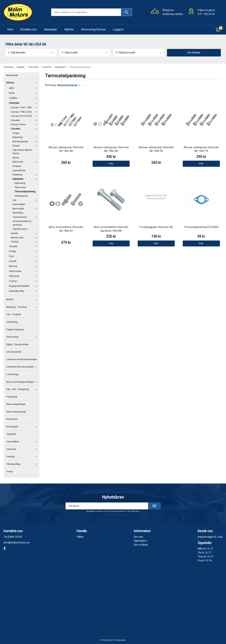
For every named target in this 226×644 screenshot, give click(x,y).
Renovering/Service (93, 30)
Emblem (17, 166)
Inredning (26, 175)
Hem (10, 30)
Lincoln (24, 261)
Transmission (26, 217)
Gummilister (19, 171)
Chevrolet (24, 103)
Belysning (26, 137)
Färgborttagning (15, 330)
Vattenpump (21, 196)
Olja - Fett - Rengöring (22, 389)
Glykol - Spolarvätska (17, 344)
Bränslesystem (26, 142)
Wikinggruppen (120, 640)
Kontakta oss (29, 30)
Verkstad (22, 449)
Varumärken (22, 442)
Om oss (138, 537)
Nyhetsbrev (140, 541)
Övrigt (10, 471)
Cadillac (24, 98)
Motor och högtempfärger (22, 382)
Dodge (24, 251)
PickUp (25, 242)
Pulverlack (12, 397)
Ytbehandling (22, 464)
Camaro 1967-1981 (25, 108)
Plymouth (24, 276)
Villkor (80, 537)
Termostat (20, 187)
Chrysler (24, 246)
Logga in (118, 30)
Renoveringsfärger (16, 404)
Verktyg (22, 457)
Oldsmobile (24, 271)
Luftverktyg (12, 374)
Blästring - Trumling (22, 307)
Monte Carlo (25, 238)
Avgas (16, 133)
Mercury (24, 266)
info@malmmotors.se (17, 543)
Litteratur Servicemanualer (22, 367)
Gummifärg (22, 337)
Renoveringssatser (16, 412)
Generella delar (24, 291)
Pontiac (24, 281)
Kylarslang (20, 183)
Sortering (50, 85)
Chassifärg (12, 322)
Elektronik (26, 162)
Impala (25, 233)
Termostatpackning (25, 192)
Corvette (25, 129)
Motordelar (26, 209)
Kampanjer (51, 30)
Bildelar (22, 83)
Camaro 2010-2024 (25, 116)
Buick (24, 93)
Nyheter (69, 30)
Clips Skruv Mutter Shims (22, 152)
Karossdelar (19, 204)
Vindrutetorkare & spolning (22, 223)
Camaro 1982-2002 (25, 112)
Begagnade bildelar (24, 286)
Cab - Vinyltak (14, 314)
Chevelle (25, 120)
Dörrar (16, 158)
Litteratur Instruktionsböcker (22, 359)
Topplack (11, 434)
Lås (26, 200)
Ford (24, 256)
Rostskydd (22, 427)
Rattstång (18, 213)
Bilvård (22, 300)
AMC (24, 88)
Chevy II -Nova (25, 124)
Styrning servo (20, 229)
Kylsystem (26, 179)
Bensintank (12, 75)
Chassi (26, 146)
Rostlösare (12, 419)
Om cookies (141, 545)
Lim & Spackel (14, 352)
